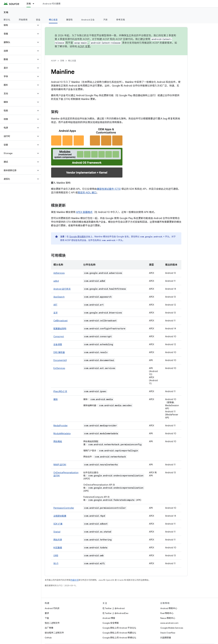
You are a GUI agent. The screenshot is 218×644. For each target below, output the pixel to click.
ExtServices (59, 368)
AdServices (59, 273)
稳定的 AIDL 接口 (87, 193)
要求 (47, 613)
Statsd (57, 532)
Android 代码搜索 (52, 4)
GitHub (48, 638)
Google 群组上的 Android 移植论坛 (119, 638)
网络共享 (58, 540)
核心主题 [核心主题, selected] (53, 20)
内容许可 (74, 580)
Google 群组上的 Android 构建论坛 (119, 633)
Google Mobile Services (172, 628)
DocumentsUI (60, 360)
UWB (56, 556)
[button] (18, 25)
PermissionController (64, 508)
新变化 (7, 20)
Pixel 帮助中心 (167, 613)
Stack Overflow (168, 633)
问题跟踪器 (166, 638)
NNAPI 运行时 (60, 465)
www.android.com (169, 623)
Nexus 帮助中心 (168, 618)
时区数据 (58, 548)
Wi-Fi (56, 563)
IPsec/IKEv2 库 (60, 391)
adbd (56, 281)
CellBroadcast (61, 321)
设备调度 (58, 344)
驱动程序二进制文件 (54, 633)
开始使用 (23, 20)
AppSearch (59, 297)
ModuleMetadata (62, 434)
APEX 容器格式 (84, 212)
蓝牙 (56, 313)
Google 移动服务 (78, 237)
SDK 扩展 (58, 524)
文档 (6, 12)
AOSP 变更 (84, 47)
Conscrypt (59, 336)
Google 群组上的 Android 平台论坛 (119, 628)
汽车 (106, 20)
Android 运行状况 (62, 289)
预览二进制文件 (52, 623)
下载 (47, 618)
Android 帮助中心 (169, 608)
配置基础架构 (60, 329)
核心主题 (72, 61)
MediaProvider (61, 426)
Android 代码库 (52, 608)
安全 (38, 20)
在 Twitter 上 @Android (114, 608)
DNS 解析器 (59, 352)
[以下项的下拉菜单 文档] (35, 4)
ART (55, 305)
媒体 (56, 399)
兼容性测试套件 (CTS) (109, 189)
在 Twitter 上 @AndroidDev (115, 613)
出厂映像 (49, 628)
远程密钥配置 (60, 516)
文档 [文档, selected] (29, 4)
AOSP (54, 61)
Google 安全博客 (111, 623)
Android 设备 (88, 20)
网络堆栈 (58, 441)
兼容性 (69, 20)
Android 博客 (109, 618)
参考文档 (121, 20)
